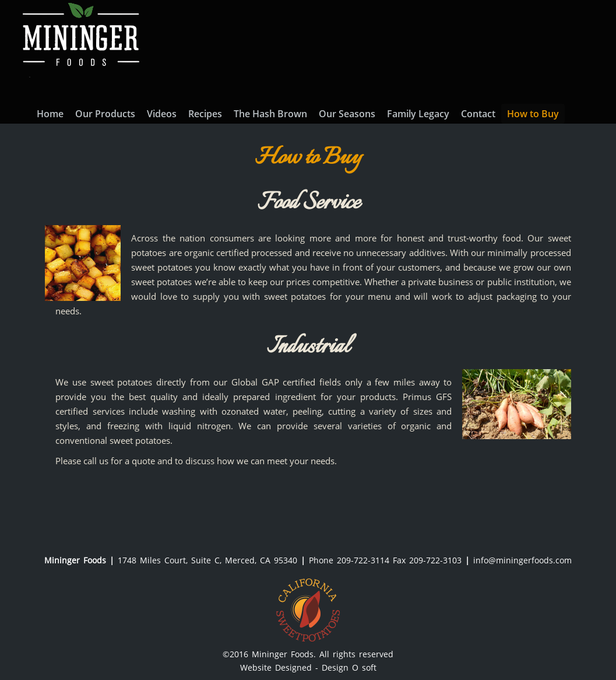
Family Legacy (418, 114)
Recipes (205, 114)
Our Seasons (347, 114)
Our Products (105, 114)
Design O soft (349, 667)
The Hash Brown (270, 114)
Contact (478, 114)
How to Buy (533, 114)
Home (50, 114)
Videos (162, 114)
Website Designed (278, 667)
